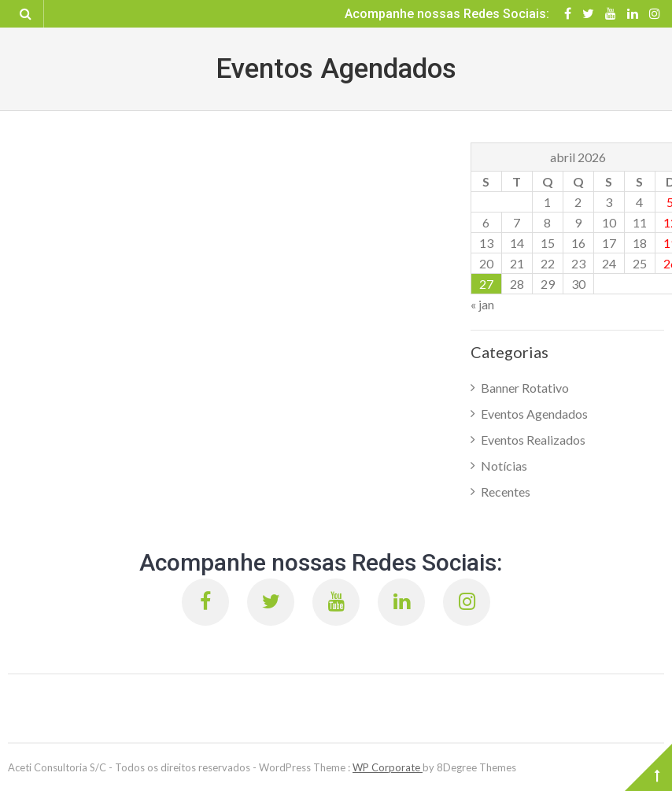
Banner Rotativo (525, 388)
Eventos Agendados (534, 414)
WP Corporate (388, 767)
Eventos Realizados (533, 440)
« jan (482, 304)
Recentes (506, 492)
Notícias (504, 466)
